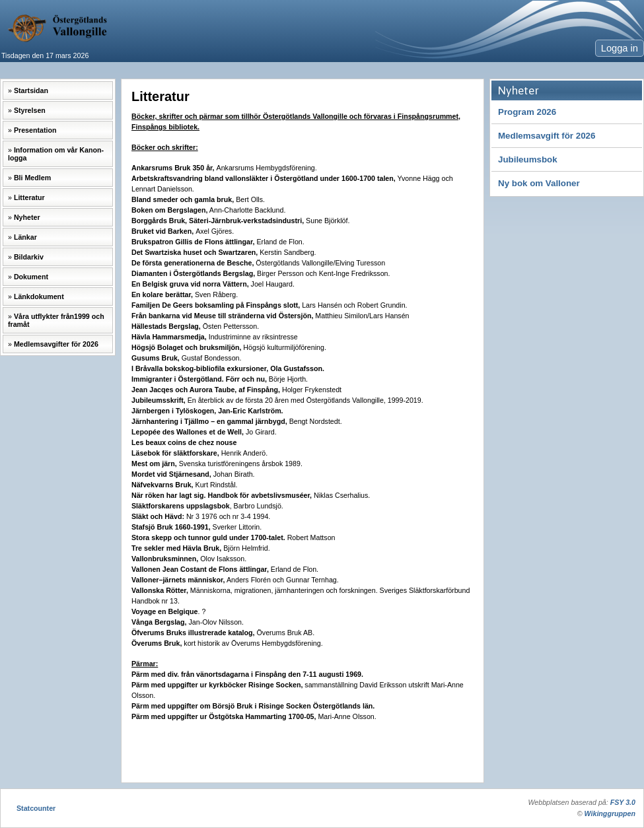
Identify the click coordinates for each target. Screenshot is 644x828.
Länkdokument (39, 296)
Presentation (35, 130)
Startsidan (31, 90)
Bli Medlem (32, 178)
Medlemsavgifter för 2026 (56, 344)
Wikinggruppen (610, 813)
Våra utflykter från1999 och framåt (56, 320)
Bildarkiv (29, 257)
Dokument (31, 277)
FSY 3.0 (623, 802)
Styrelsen (30, 110)
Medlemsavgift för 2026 (547, 136)
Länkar (25, 237)
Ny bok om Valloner (539, 183)
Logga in (620, 48)
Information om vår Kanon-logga (56, 154)
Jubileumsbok (528, 159)
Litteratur (29, 197)
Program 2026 (527, 112)
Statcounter (36, 808)
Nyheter (27, 217)
